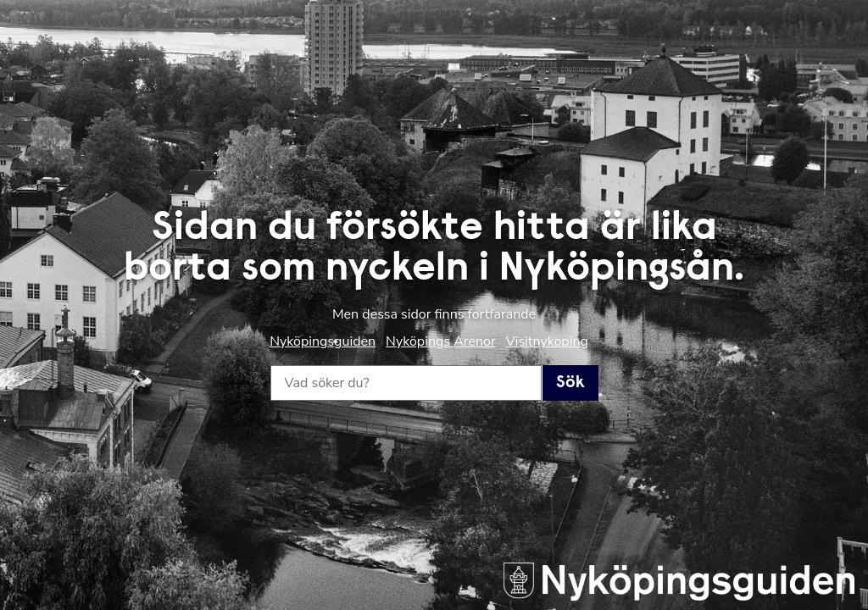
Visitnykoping (547, 341)
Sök (570, 383)
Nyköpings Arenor (441, 341)
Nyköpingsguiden (323, 341)
